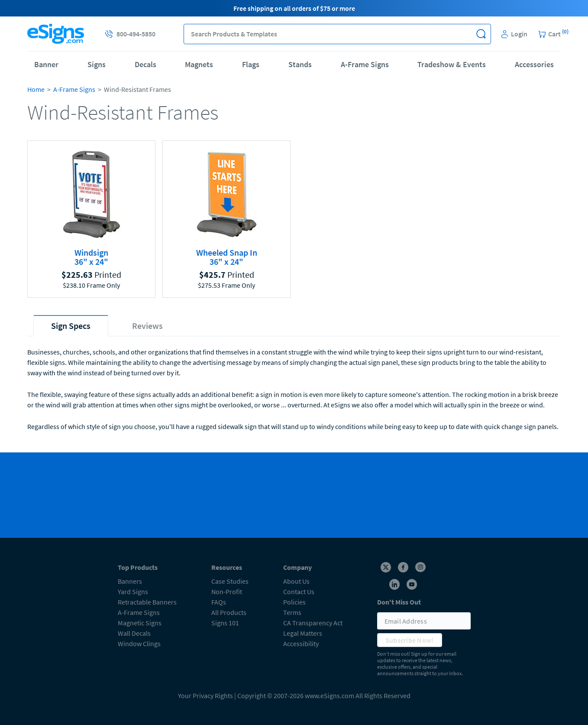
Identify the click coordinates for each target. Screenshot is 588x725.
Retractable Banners (147, 602)
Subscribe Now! (410, 640)
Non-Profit (227, 592)
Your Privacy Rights (205, 696)
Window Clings (139, 644)
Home (36, 89)
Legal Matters (303, 633)
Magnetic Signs (140, 623)
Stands (300, 64)
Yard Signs (133, 592)
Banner (46, 64)
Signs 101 (225, 623)
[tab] (71, 326)
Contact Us (299, 592)
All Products (229, 612)
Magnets (199, 64)
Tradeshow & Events (452, 64)
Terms (292, 612)
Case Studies (230, 581)
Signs (97, 64)
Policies (294, 602)
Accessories (534, 64)
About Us (296, 581)
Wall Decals (134, 633)
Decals (145, 64)
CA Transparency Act (313, 623)
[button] (481, 34)
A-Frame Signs (365, 64)
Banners (130, 581)
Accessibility (301, 644)
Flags (251, 64)
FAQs (219, 602)
